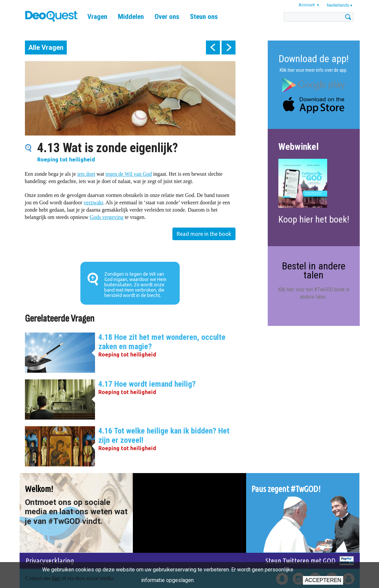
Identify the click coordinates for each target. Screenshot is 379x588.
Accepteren (323, 580)
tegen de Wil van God (129, 174)
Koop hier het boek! (314, 219)
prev (213, 48)
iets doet (86, 174)
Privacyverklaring (50, 561)
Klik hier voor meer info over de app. (314, 70)
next (229, 48)
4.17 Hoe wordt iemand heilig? (147, 384)
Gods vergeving (106, 217)
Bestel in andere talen (314, 270)
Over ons (167, 17)
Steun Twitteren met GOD (300, 561)
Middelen (131, 17)
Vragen (97, 17)
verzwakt (94, 202)
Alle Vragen (46, 48)
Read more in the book (204, 234)
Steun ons (204, 17)
